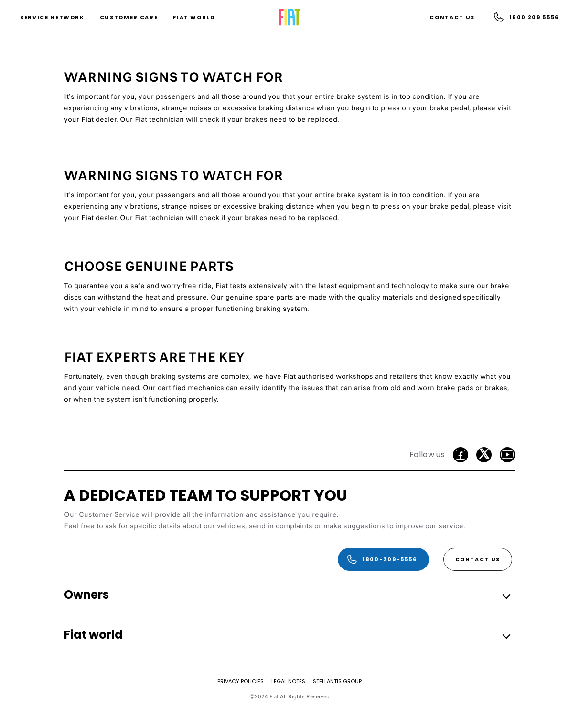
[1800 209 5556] (526, 17)
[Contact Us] (452, 17)
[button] (287, 595)
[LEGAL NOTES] (288, 681)
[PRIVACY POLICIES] (241, 681)
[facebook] (461, 455)
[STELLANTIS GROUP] (337, 681)
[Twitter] (484, 455)
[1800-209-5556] (383, 559)
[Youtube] (507, 455)
